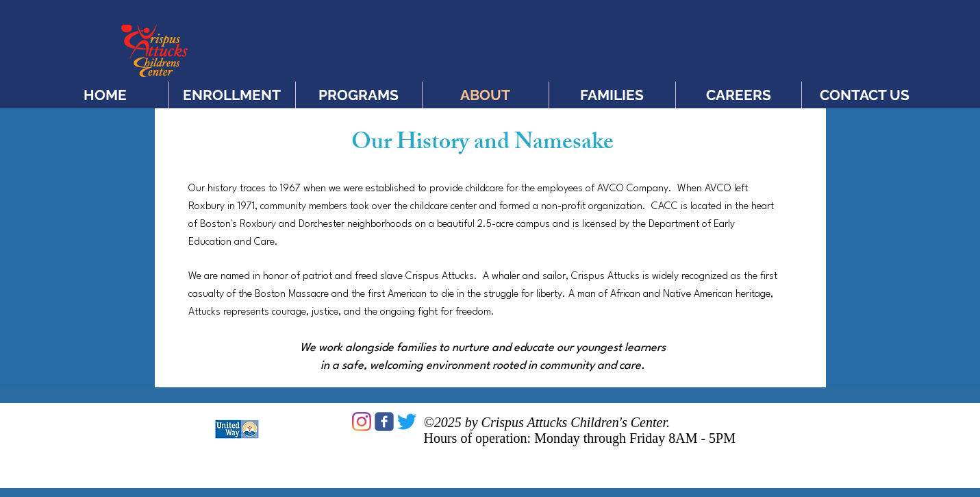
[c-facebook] (384, 422)
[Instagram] (362, 422)
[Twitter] (407, 422)
